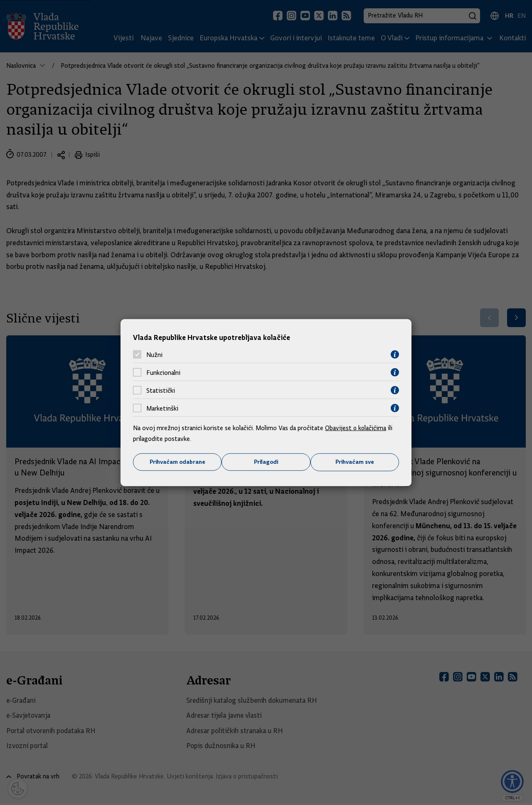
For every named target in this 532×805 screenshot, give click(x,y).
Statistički (161, 390)
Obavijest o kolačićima (356, 428)
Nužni (154, 354)
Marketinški (162, 408)
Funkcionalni (163, 372)
